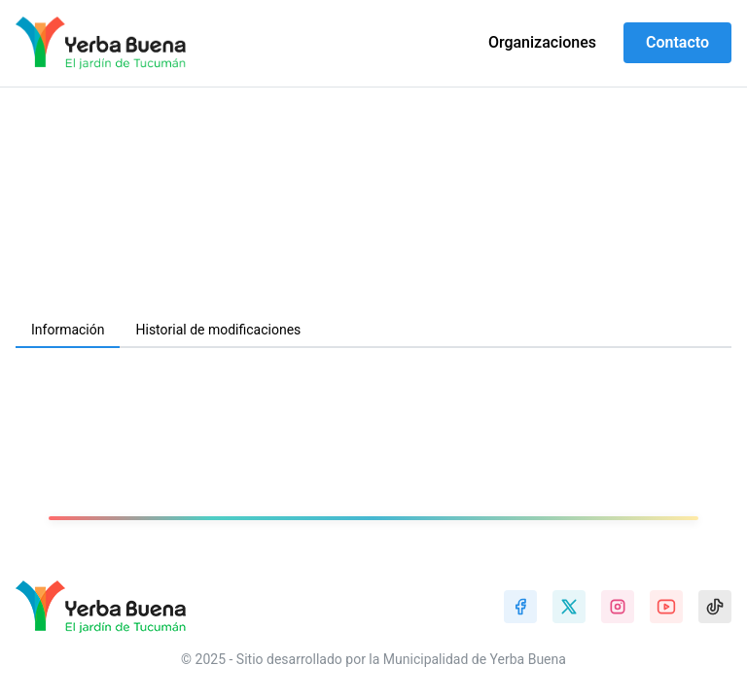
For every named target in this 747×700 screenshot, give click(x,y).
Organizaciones (542, 42)
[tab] (68, 331)
